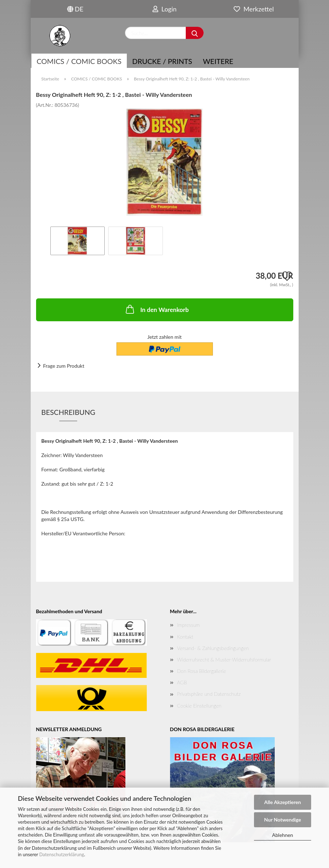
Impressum (189, 625)
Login (165, 9)
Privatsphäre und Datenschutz (209, 694)
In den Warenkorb (157, 309)
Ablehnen (283, 835)
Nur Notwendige (282, 820)
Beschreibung (68, 412)
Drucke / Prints (162, 61)
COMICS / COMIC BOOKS (79, 61)
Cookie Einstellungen (199, 706)
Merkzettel (254, 9)
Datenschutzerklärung (62, 854)
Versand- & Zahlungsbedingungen (213, 648)
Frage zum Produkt (64, 366)
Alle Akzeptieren (283, 802)
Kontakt (185, 637)
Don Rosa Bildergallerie (202, 671)
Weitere (218, 61)
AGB (182, 682)
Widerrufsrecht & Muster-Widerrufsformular (224, 659)
